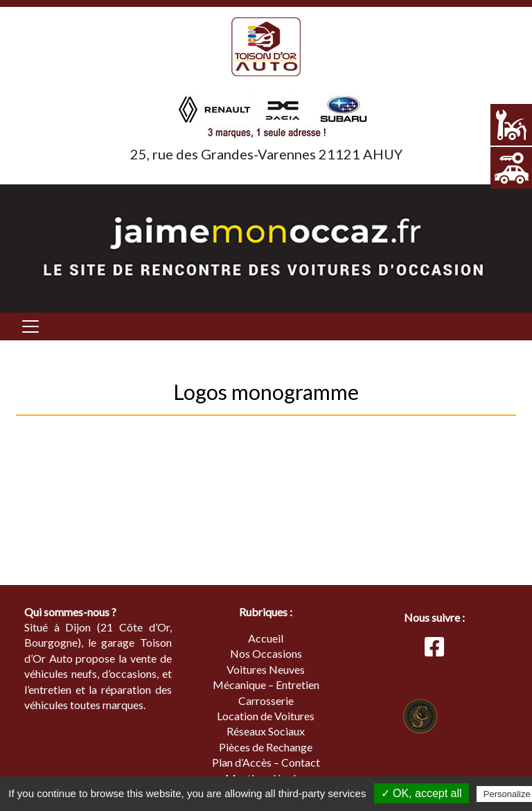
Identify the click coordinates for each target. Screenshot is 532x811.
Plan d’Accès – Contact (266, 762)
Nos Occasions (266, 653)
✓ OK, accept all (422, 793)
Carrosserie (266, 700)
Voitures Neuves (266, 669)
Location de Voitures (266, 716)
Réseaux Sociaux (266, 731)
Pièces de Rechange (266, 747)
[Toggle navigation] (30, 326)
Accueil (266, 638)
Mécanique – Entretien (266, 684)
